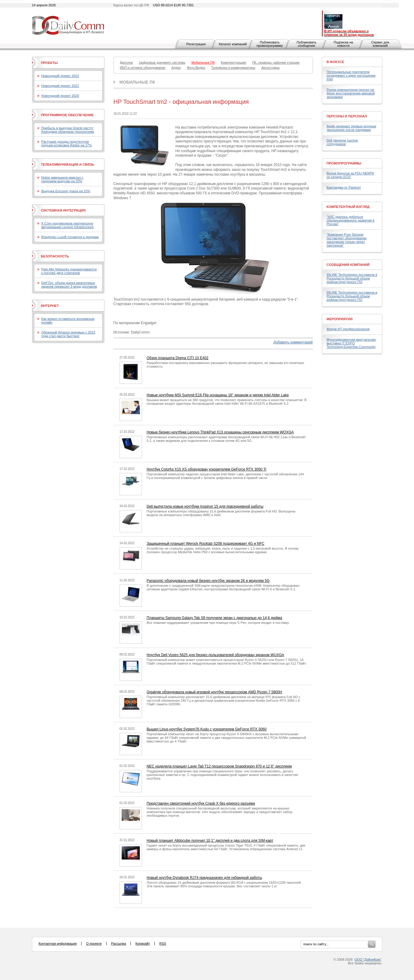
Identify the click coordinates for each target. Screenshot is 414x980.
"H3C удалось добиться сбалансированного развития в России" (351, 220)
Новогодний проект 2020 (60, 96)
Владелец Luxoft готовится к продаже (70, 237)
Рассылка (119, 943)
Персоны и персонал (347, 116)
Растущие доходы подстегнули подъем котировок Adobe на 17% (67, 143)
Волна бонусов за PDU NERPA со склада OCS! (350, 175)
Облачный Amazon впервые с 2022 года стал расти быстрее (68, 334)
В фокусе (335, 62)
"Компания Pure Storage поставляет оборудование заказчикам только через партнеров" (347, 240)
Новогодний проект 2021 (60, 86)
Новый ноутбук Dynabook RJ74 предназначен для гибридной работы (204, 878)
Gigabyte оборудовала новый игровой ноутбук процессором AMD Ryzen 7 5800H (215, 692)
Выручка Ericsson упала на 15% (66, 191)
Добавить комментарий (293, 342)
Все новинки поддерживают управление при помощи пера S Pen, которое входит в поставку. (218, 623)
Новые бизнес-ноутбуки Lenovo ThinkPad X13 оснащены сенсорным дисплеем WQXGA (220, 432)
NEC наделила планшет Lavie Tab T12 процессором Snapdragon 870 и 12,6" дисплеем (219, 766)
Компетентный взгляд (348, 207)
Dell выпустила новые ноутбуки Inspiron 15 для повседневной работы (205, 506)
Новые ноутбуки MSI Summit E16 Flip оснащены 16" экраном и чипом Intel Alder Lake (218, 395)
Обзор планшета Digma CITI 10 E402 (178, 358)
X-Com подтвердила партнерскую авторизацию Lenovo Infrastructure (68, 225)
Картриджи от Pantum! (344, 187)
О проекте (94, 943)
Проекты (49, 63)
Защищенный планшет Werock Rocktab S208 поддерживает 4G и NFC (206, 544)
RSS (163, 943)
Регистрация (196, 44)
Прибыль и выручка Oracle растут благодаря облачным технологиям (68, 130)
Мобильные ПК (137, 82)
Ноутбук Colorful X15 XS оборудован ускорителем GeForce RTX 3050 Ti (207, 469)
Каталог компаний (233, 44)
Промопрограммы (344, 163)
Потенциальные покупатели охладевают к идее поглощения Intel (351, 75)
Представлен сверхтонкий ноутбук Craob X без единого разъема (201, 803)
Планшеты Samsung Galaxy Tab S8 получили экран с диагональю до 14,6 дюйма (215, 618)
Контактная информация (58, 943)
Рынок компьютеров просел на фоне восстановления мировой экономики (351, 93)
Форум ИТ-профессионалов (348, 329)
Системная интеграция (63, 210)
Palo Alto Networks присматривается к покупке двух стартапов (69, 271)
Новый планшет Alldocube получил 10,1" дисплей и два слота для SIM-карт (210, 841)
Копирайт (143, 943)
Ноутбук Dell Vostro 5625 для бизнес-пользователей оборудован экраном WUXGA (216, 655)
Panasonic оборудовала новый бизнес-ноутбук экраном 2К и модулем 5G (208, 581)
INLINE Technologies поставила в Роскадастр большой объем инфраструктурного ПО (352, 278)
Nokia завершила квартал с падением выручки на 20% (62, 179)
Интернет (50, 306)
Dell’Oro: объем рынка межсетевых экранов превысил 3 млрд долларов (69, 285)
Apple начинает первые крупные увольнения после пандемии (352, 128)
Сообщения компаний (348, 265)
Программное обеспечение (67, 115)
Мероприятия (340, 319)
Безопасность (55, 256)
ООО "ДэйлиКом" (368, 959)
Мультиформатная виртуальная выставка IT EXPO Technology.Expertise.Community (351, 343)
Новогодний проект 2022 (60, 76)
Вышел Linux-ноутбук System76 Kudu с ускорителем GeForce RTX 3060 (207, 729)
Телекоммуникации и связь (68, 164)
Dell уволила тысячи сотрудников (342, 142)
